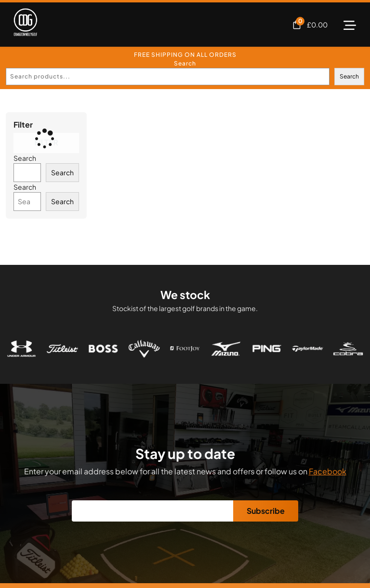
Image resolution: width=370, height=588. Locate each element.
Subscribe (266, 511)
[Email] (153, 511)
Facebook (328, 471)
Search (185, 63)
